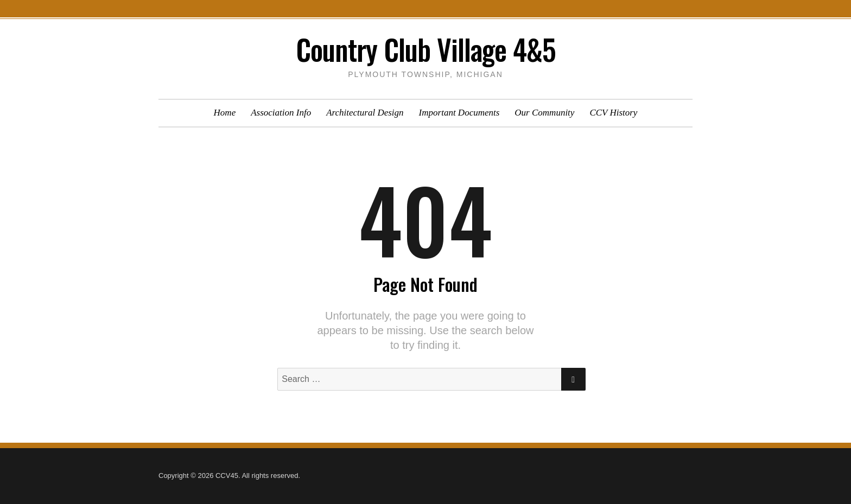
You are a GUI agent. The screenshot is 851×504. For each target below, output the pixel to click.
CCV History (613, 113)
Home (225, 113)
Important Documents (459, 113)
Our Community (544, 113)
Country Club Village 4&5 (426, 49)
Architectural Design (365, 113)
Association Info (281, 113)
